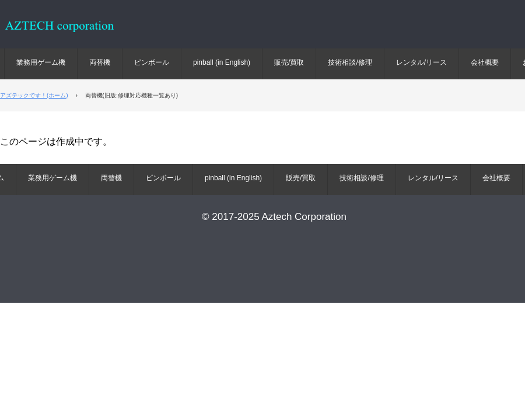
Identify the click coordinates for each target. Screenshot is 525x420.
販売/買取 (289, 62)
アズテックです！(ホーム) (34, 95)
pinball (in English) (222, 62)
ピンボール (152, 62)
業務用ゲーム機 (41, 62)
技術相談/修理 (350, 62)
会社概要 (485, 62)
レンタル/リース (421, 62)
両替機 (100, 62)
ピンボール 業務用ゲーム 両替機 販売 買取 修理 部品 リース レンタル (70, 33)
